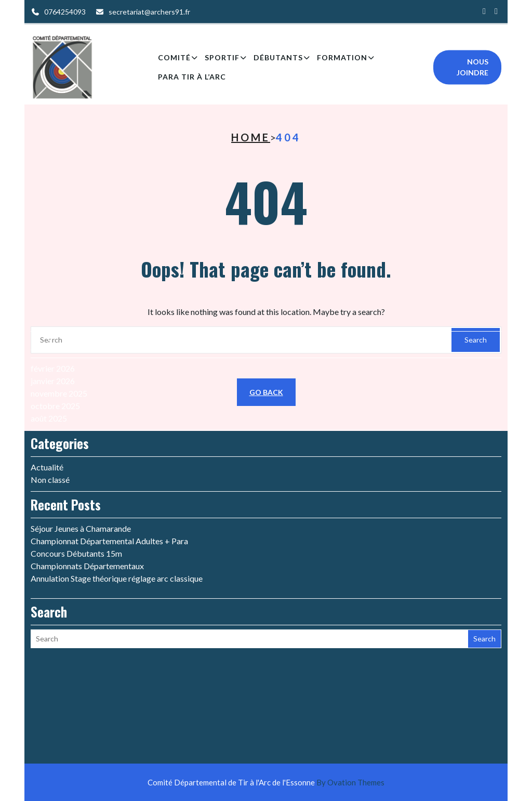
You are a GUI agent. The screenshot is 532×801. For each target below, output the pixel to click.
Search (484, 592)
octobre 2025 (55, 359)
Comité (174, 60)
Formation (342, 60)
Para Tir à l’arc (192, 79)
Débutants (278, 60)
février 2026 (53, 321)
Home (251, 137)
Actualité (47, 420)
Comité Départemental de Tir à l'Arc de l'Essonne (266, 782)
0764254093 (65, 11)
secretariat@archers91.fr (149, 11)
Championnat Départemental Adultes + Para (109, 494)
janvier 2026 (53, 334)
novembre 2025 (59, 346)
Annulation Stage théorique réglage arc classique (117, 531)
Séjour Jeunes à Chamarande (81, 482)
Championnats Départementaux (87, 519)
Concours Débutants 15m (76, 507)
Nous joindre (473, 70)
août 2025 (49, 371)
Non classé (50, 433)
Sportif (222, 60)
